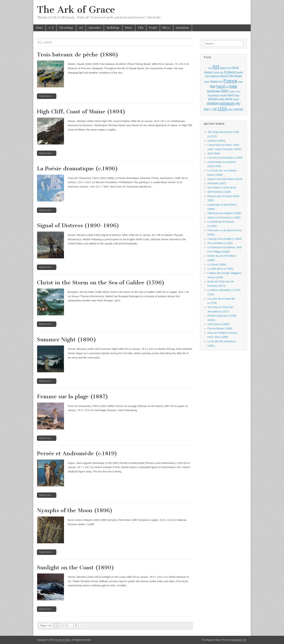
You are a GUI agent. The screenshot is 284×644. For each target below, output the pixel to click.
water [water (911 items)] (230, 109)
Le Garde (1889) (217, 265)
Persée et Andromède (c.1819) (77, 453)
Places (167, 28)
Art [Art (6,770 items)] (216, 67)
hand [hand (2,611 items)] (221, 86)
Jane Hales (214, 153)
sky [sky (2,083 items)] (238, 103)
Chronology (66, 28)
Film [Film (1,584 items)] (231, 76)
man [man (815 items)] (238, 91)
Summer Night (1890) (67, 340)
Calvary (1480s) (216, 141)
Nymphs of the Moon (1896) (75, 510)
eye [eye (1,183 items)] (207, 76)
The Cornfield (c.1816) (220, 243)
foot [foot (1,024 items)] (221, 81)
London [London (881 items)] (232, 91)
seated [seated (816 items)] (236, 99)
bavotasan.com (239, 640)
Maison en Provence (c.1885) (224, 217)
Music (129, 28)
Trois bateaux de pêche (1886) (78, 55)
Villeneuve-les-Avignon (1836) (224, 213)
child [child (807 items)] (229, 68)
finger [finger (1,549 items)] (238, 76)
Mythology (113, 28)
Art (81, 28)
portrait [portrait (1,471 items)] (213, 99)
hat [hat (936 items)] (227, 87)
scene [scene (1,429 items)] (228, 99)
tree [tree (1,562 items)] (206, 109)
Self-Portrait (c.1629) (219, 192)
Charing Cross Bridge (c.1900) (225, 239)
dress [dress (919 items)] (217, 72)
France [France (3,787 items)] (230, 81)
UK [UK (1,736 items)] (215, 109)
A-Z (51, 28)
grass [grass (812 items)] (240, 82)
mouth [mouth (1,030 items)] (223, 95)
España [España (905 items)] (239, 72)
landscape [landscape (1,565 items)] (214, 91)
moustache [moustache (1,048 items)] (214, 95)
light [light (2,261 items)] (225, 91)
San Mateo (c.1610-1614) (222, 187)
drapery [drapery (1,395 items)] (209, 72)
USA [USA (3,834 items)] (222, 109)
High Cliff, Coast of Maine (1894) (81, 112)
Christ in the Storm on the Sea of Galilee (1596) (101, 283)
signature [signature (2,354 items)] (227, 103)
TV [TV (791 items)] (211, 109)
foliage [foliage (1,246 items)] (214, 81)
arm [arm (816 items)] (210, 68)
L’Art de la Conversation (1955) (225, 158)
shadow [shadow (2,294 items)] (213, 103)
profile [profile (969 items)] (221, 99)
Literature (95, 28)
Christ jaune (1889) (218, 324)
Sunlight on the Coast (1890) (76, 568)
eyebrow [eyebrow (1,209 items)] (215, 76)
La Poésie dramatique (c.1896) (77, 169)
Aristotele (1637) (217, 183)
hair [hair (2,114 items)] (213, 86)
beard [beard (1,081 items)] (223, 68)
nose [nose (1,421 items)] (230, 95)
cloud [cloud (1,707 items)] (235, 67)
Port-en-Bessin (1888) (220, 329)
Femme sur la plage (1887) (73, 396)
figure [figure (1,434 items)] (224, 76)
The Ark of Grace (76, 10)
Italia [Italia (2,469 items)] (233, 86)
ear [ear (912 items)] (222, 72)
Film (141, 28)
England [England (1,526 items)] (229, 72)
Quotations (183, 28)
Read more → (47, 96)
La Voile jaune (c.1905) (220, 269)
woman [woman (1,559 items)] (238, 109)
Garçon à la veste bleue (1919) (225, 179)
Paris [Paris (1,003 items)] (237, 95)
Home (39, 28)
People (153, 28)
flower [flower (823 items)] (207, 82)
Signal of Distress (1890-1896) (78, 225)
